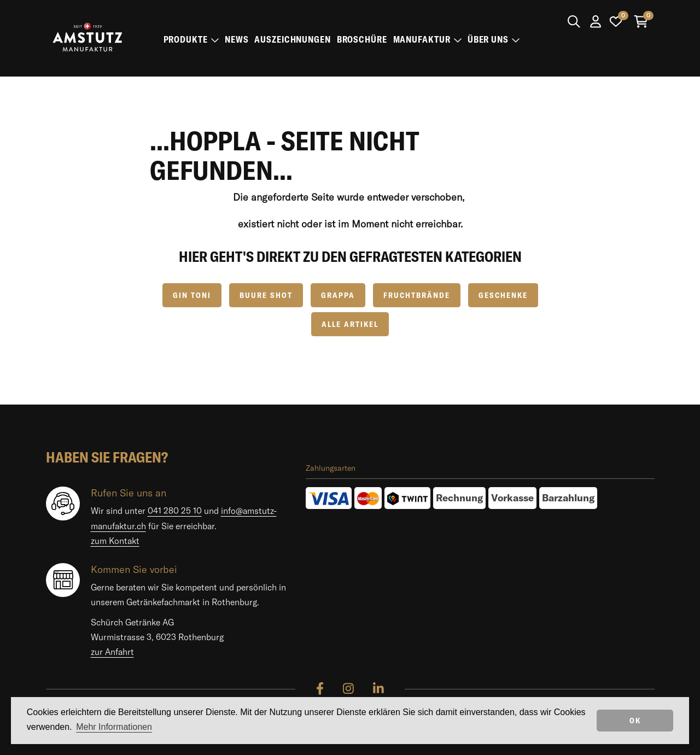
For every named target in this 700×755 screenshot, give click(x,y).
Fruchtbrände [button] (417, 295)
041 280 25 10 (175, 511)
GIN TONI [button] (192, 295)
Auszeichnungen (293, 39)
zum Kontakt (115, 541)
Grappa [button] (338, 295)
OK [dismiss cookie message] (635, 721)
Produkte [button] (191, 39)
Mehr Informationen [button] (114, 727)
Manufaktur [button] (427, 39)
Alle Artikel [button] (350, 324)
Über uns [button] (494, 39)
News (237, 39)
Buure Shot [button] (266, 295)
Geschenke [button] (503, 295)
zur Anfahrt (112, 652)
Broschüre (362, 39)
